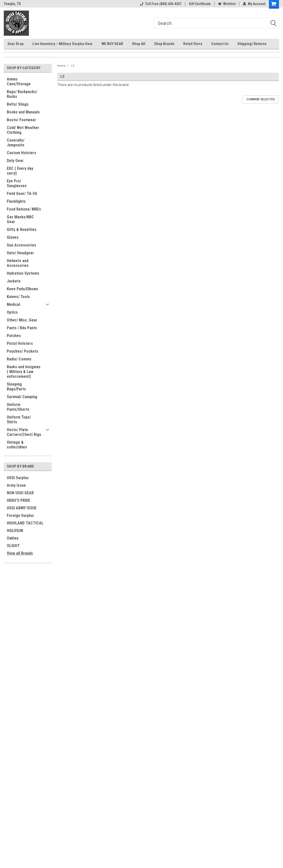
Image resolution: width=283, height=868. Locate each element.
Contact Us (220, 44)
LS (73, 66)
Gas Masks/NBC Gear (20, 219)
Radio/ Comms (19, 359)
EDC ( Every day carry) (20, 171)
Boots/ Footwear (21, 120)
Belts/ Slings (18, 104)
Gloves (13, 237)
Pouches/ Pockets (22, 351)
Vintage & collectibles (17, 445)
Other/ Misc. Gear (22, 320)
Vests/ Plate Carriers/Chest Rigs (24, 432)
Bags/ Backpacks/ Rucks (22, 94)
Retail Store (193, 44)
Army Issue (16, 485)
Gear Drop (16, 44)
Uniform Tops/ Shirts (19, 420)
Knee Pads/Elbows (22, 289)
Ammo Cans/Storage (19, 81)
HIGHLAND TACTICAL (25, 523)
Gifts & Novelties (22, 230)
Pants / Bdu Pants (22, 328)
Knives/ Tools (18, 297)
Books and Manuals (23, 112)
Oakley (13, 538)
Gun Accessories (21, 245)
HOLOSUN (15, 531)
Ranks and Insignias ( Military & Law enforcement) (24, 372)
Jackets (14, 281)
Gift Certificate (200, 4)
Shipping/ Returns (252, 44)
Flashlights (16, 201)
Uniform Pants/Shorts (18, 407)
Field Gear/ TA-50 (22, 194)
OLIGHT (13, 546)
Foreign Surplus (20, 515)
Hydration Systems (23, 273)
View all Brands (20, 553)
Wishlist (227, 4)
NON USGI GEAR (20, 493)
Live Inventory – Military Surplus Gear (63, 44)
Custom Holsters (21, 153)
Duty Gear (15, 161)
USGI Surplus (18, 478)
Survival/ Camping (22, 397)
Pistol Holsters (20, 343)
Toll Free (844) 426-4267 (161, 4)
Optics (12, 312)
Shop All (139, 44)
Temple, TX (12, 4)
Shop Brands (164, 44)
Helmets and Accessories (18, 263)
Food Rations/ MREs (24, 209)
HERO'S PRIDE (18, 500)
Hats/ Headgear (20, 253)
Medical (13, 304)
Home (61, 66)
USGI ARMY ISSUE (22, 508)
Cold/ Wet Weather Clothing (23, 130)
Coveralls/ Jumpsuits (16, 143)
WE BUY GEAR (112, 44)
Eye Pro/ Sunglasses (17, 183)
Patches (14, 336)
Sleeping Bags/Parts (16, 387)
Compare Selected (261, 99)
